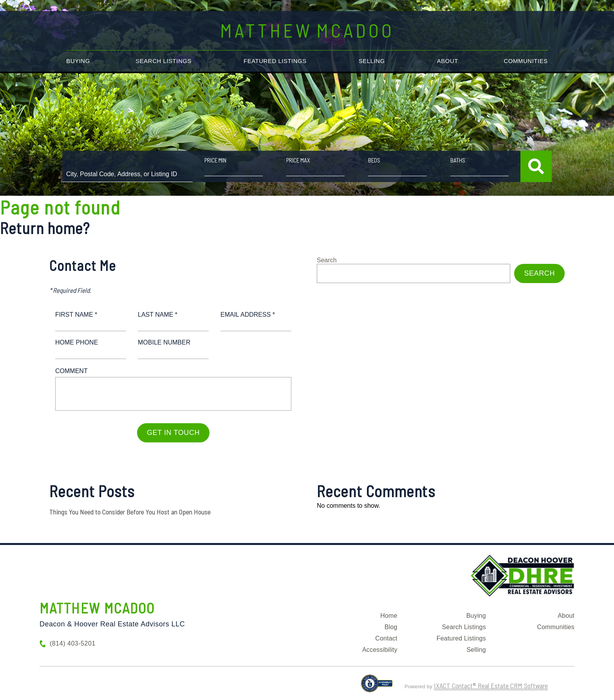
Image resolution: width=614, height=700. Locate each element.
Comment (71, 371)
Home (389, 616)
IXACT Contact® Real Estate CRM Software (491, 686)
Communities (526, 61)
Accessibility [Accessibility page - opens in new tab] (380, 650)
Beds (374, 160)
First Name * (76, 315)
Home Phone (77, 342)
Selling (372, 61)
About (448, 61)
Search (327, 260)
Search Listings (163, 61)
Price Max (298, 160)
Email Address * (248, 315)
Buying (78, 61)
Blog (391, 627)
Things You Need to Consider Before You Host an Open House (130, 512)
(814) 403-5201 (73, 643)
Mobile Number (164, 342)
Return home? (45, 228)
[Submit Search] (536, 166)
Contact (386, 638)
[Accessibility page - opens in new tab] (377, 687)
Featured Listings (275, 61)
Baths (458, 160)
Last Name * (158, 315)
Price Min (215, 160)
